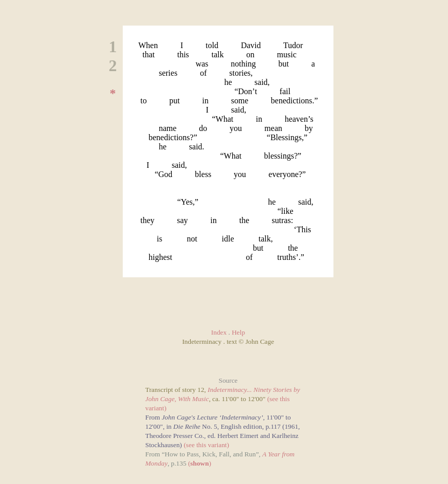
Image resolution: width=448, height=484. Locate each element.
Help (238, 332)
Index (219, 332)
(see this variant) (206, 445)
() (200, 463)
